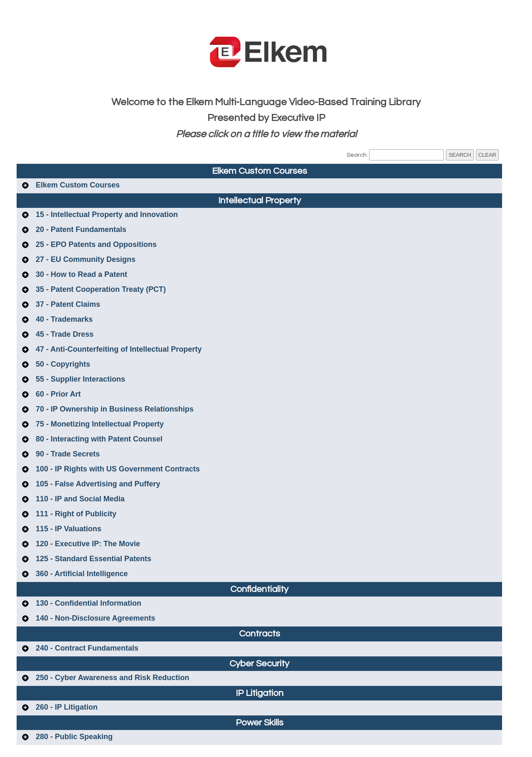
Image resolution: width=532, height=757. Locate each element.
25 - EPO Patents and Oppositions (95, 244)
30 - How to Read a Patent (80, 274)
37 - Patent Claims (67, 304)
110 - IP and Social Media (79, 499)
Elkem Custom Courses (77, 185)
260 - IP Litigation (66, 707)
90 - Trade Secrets (67, 454)
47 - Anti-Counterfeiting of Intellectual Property (118, 349)
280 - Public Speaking (73, 737)
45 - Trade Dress (64, 334)
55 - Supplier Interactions (79, 379)
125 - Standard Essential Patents (92, 559)
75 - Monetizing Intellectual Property (99, 424)
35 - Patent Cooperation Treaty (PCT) (100, 289)
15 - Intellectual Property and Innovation (106, 215)
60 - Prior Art (57, 394)
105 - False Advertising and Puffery (97, 484)
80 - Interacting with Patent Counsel (98, 439)
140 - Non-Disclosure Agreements (94, 618)
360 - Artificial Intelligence (81, 574)
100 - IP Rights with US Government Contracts (117, 469)
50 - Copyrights (62, 364)
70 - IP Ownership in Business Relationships (114, 409)
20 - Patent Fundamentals (80, 229)
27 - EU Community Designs (85, 259)
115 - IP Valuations (68, 529)
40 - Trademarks (63, 319)
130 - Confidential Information (87, 603)
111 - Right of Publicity (75, 514)
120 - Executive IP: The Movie (87, 544)
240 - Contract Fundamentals (86, 648)
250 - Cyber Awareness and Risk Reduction (111, 678)
